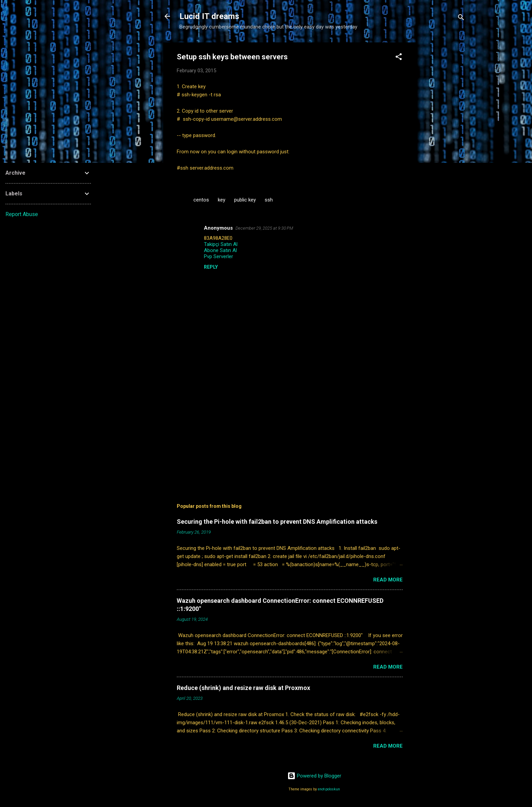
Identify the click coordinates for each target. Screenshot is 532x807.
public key (245, 200)
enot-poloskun (329, 789)
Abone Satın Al (220, 250)
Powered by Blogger (314, 776)
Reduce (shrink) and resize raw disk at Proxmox (243, 688)
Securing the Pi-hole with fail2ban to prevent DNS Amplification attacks (277, 522)
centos (201, 200)
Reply (211, 267)
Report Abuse (22, 214)
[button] (399, 58)
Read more (388, 580)
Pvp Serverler (218, 256)
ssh (269, 200)
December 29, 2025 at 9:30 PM (264, 228)
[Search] (461, 18)
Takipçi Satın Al (221, 244)
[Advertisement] (443, 144)
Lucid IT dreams (209, 16)
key (222, 200)
